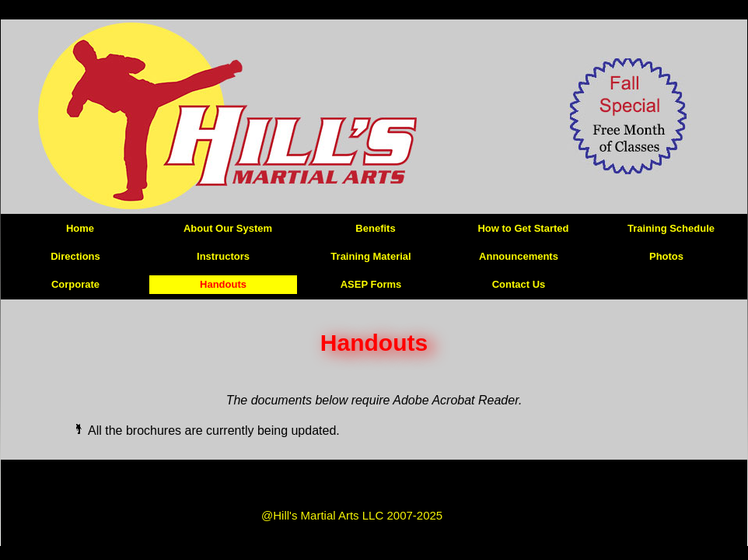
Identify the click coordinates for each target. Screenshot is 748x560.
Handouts (223, 284)
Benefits (375, 228)
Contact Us (519, 284)
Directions (75, 256)
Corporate (75, 284)
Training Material (371, 256)
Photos (666, 256)
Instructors (223, 256)
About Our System (228, 228)
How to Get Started (523, 228)
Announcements (519, 256)
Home (80, 228)
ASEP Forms (371, 284)
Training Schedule (671, 228)
